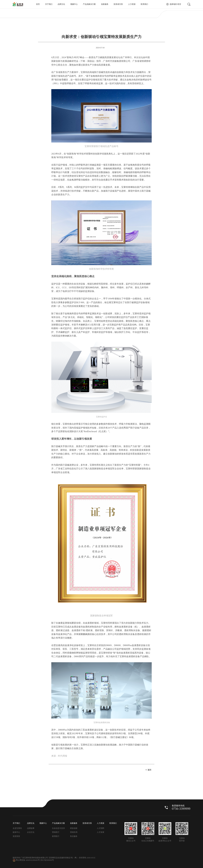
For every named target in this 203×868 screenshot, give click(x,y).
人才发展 (101, 832)
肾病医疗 (56, 832)
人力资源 (132, 4)
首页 (38, 4)
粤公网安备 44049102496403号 (26, 860)
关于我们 (49, 4)
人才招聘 (101, 828)
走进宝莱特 (17, 828)
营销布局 (74, 832)
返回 (149, 770)
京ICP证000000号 (47, 860)
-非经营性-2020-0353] (87, 858)
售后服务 (74, 836)
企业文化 (31, 832)
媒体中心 (16, 832)
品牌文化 (61, 4)
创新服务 (105, 4)
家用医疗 (56, 836)
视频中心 (74, 4)
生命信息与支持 (58, 828)
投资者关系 (118, 4)
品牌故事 (31, 828)
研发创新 (74, 828)
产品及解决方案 (89, 4)
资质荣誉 (16, 836)
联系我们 (144, 4)
